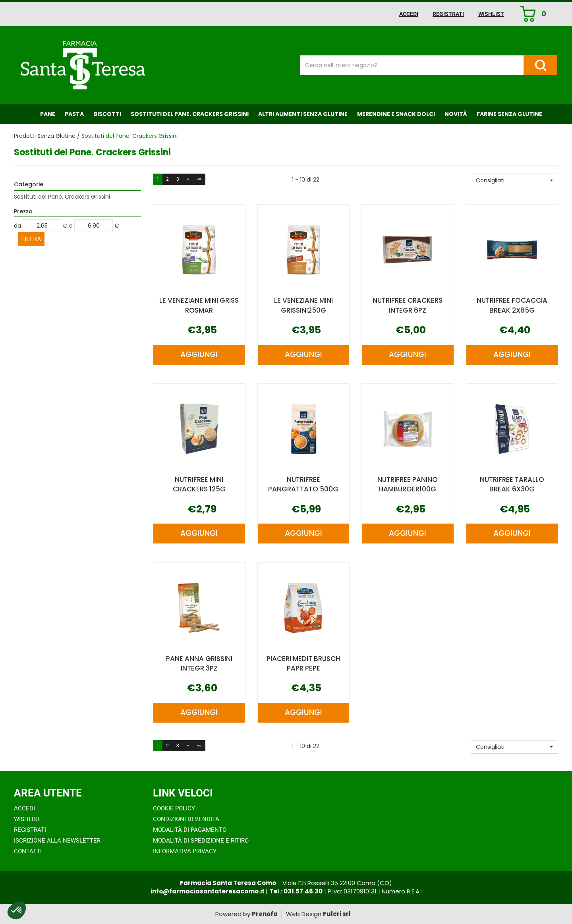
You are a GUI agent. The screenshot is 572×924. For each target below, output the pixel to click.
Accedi (409, 14)
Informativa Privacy (185, 851)
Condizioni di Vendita (186, 819)
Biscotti (107, 114)
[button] (514, 180)
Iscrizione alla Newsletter (57, 841)
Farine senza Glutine (509, 114)
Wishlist (491, 14)
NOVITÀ (456, 114)
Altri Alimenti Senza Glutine (303, 114)
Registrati (448, 14)
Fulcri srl (337, 914)
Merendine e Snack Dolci (396, 114)
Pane (48, 114)
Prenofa (265, 914)
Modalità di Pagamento (190, 830)
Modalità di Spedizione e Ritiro (201, 841)
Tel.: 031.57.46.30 (296, 891)
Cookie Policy (174, 808)
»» (199, 179)
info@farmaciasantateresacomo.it (208, 891)
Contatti (28, 851)
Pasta (74, 114)
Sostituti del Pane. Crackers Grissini (190, 114)
